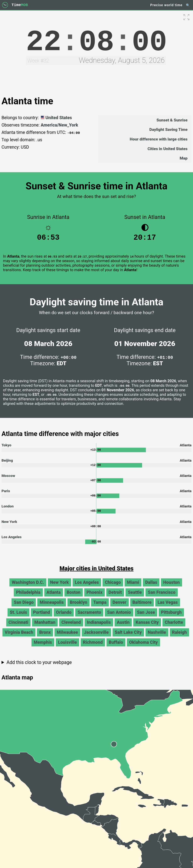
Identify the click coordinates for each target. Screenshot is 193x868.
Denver (119, 607)
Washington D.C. (28, 587)
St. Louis (18, 617)
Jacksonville (96, 637)
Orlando (64, 617)
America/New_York (59, 125)
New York (9, 526)
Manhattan (45, 627)
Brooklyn (79, 607)
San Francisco (162, 597)
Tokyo (6, 447)
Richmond (93, 647)
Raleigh (180, 637)
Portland (42, 617)
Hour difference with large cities (159, 139)
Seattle (135, 597)
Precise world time (166, 5)
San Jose (146, 617)
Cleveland (71, 627)
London (8, 510)
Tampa (100, 607)
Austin (123, 627)
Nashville (157, 637)
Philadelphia (28, 597)
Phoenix (95, 597)
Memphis (43, 647)
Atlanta (54, 597)
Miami (133, 587)
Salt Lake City (128, 637)
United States (56, 118)
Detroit (115, 597)
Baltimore (142, 607)
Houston (171, 587)
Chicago (113, 587)
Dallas (151, 587)
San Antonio (119, 617)
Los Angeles (11, 541)
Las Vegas (168, 607)
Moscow (8, 478)
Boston (74, 597)
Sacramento (89, 617)
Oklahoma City (143, 647)
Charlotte (174, 627)
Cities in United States (168, 149)
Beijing (7, 463)
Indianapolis (99, 627)
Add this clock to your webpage (39, 667)
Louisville (67, 647)
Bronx (45, 637)
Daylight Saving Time (168, 129)
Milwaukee (67, 637)
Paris (6, 494)
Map (184, 158)
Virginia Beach (19, 637)
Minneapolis (52, 607)
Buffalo (116, 647)
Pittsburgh (171, 617)
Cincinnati (18, 627)
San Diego (24, 607)
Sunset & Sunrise (172, 120)
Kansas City (147, 627)
